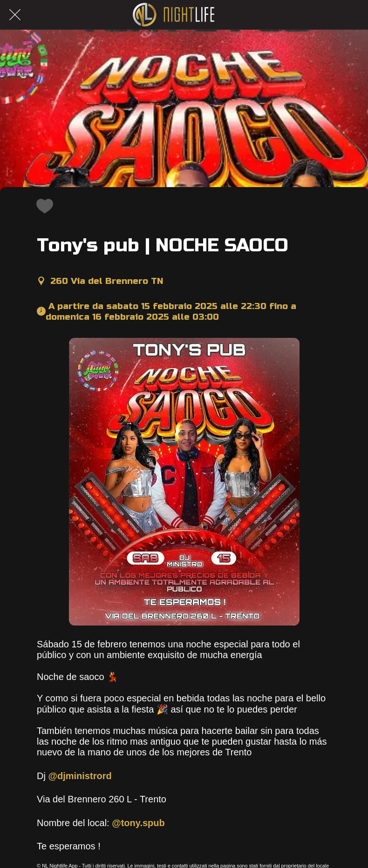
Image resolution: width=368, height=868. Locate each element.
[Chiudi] (15, 15)
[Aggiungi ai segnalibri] (42, 206)
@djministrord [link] (80, 776)
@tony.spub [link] (138, 823)
